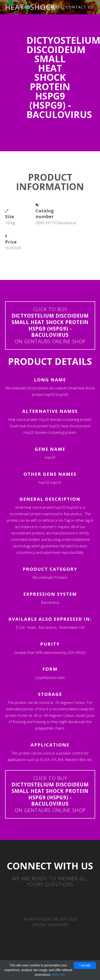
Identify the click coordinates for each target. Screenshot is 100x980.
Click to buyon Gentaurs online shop (50, 325)
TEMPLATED (58, 925)
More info (58, 975)
